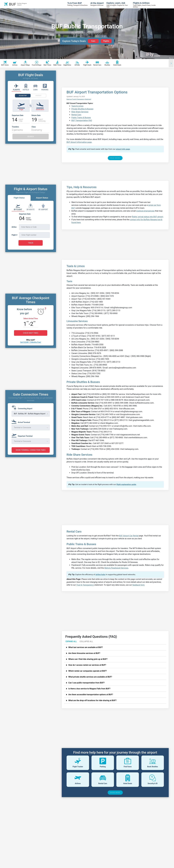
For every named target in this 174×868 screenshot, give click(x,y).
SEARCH (31, 137)
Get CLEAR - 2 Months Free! (31, 342)
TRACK (31, 243)
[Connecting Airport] (23, 408)
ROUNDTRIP (23, 96)
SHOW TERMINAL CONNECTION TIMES (31, 450)
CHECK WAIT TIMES (31, 333)
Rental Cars (76, 115)
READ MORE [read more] (115, 158)
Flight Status (19, 198)
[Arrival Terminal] (22, 421)
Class (34, 127)
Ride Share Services (80, 112)
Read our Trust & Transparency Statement (79, 99)
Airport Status (42, 198)
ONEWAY (38, 96)
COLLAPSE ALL (86, 641)
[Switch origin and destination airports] (31, 106)
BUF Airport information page (79, 142)
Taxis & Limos (77, 106)
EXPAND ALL (71, 641)
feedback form (138, 585)
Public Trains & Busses (81, 118)
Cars (93, 41)
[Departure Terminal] (23, 435)
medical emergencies (145, 211)
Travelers (15, 127)
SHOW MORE (115, 793)
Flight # (14, 235)
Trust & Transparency (85, 585)
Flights (106, 41)
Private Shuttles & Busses (82, 109)
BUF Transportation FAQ (82, 120)
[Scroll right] (171, 63)
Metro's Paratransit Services (116, 568)
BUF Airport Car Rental (129, 536)
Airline (14, 227)
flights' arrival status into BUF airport (147, 217)
